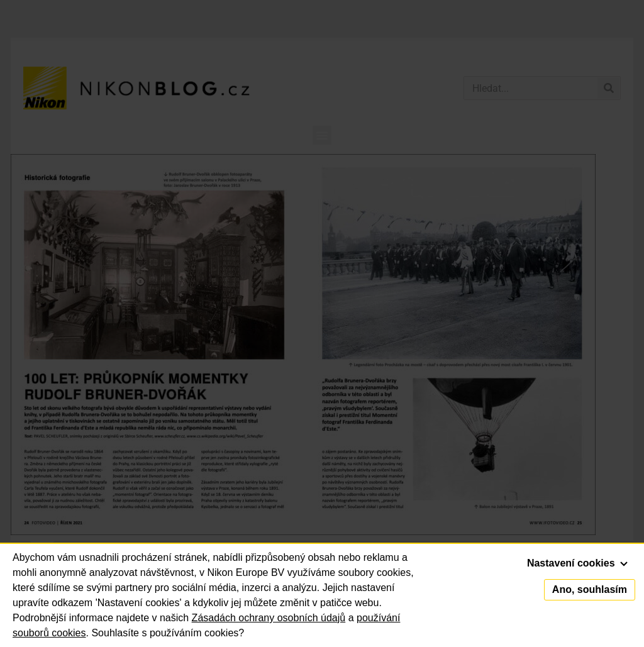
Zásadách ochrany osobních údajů (269, 618)
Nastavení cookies (577, 563)
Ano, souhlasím (590, 589)
